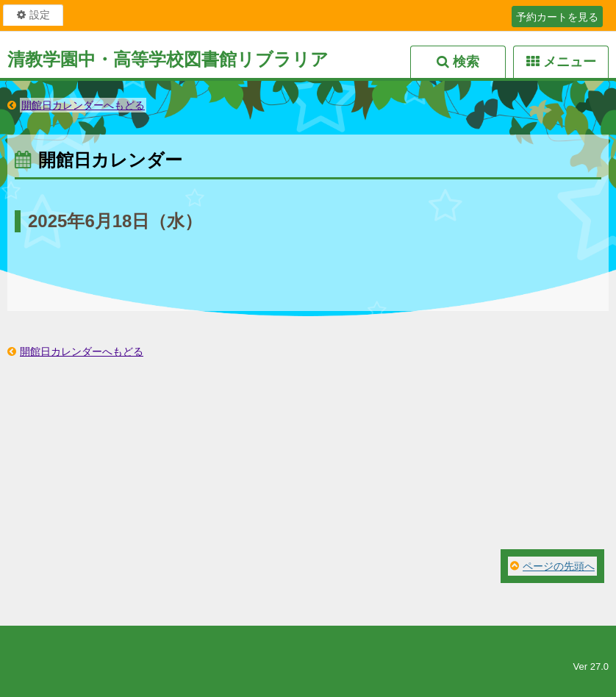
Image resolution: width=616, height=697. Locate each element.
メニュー (570, 62)
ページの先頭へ (559, 566)
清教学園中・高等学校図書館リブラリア (168, 59)
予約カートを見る (557, 17)
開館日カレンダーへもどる (83, 105)
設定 (40, 15)
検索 (466, 62)
